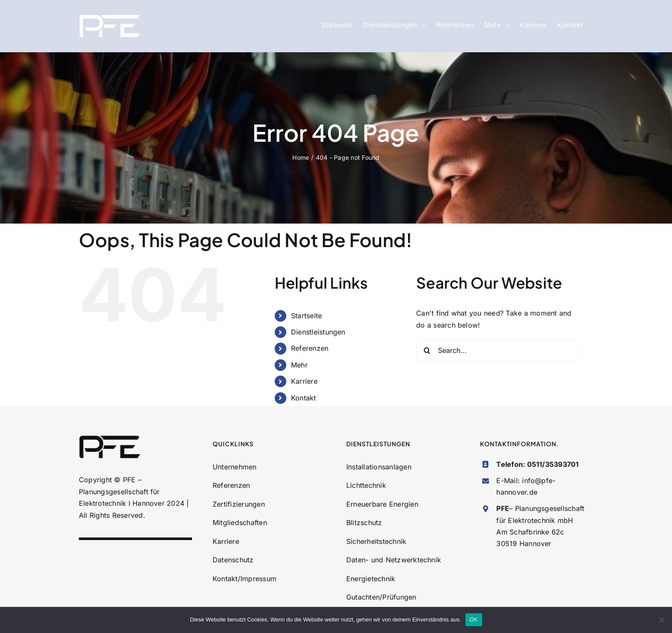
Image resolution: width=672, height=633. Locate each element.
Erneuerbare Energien (382, 504)
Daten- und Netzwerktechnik (394, 560)
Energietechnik (371, 579)
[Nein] (661, 620)
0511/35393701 (553, 464)
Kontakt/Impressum (244, 579)
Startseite (306, 316)
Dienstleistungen (318, 332)
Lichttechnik (366, 485)
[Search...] (498, 350)
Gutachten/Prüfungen (381, 597)
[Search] (427, 350)
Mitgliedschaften (240, 523)
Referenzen (310, 348)
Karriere (304, 381)
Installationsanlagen (379, 467)
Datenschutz (233, 560)
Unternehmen (235, 467)
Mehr (299, 365)
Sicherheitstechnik (376, 541)
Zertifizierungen (239, 504)
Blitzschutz (364, 523)
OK (474, 620)
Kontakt (304, 398)
